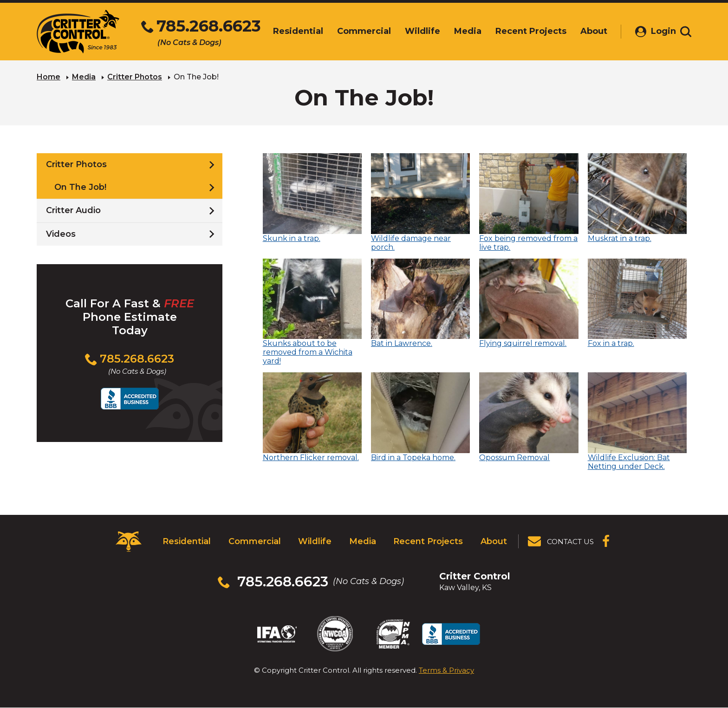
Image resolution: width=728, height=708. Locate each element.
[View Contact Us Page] (561, 541)
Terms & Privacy (446, 670)
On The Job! (80, 187)
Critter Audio (73, 210)
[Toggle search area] (686, 32)
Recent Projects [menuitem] (521, 31)
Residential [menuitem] (288, 31)
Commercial (255, 541)
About (494, 541)
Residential (187, 541)
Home (49, 77)
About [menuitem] (584, 31)
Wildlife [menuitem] (413, 31)
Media (84, 77)
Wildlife (315, 541)
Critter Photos (135, 77)
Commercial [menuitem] (354, 31)
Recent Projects (428, 541)
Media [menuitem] (458, 31)
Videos (61, 234)
